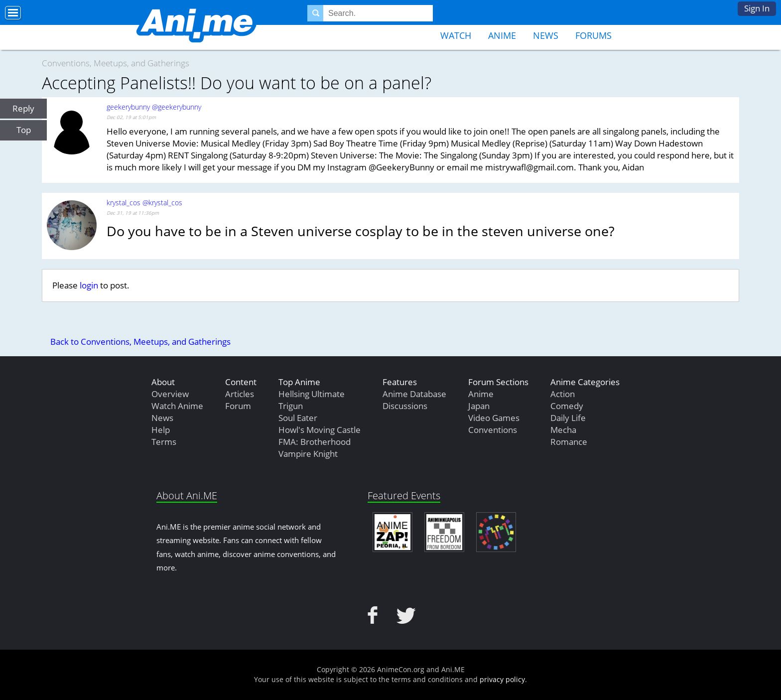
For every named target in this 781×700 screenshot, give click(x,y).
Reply (23, 108)
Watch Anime (177, 406)
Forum (238, 406)
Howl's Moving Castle (320, 430)
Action (563, 394)
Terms (164, 442)
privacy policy (502, 679)
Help (161, 430)
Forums (593, 35)
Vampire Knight (308, 454)
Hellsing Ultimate (312, 394)
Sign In (757, 8)
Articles (240, 394)
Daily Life (568, 418)
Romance (569, 442)
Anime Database (414, 394)
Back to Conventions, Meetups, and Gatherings (140, 342)
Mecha (563, 430)
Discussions (405, 406)
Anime (502, 35)
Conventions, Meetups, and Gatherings (116, 63)
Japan (479, 406)
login (89, 285)
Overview (170, 394)
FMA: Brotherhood (315, 442)
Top (24, 130)
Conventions (493, 430)
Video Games (494, 418)
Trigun (291, 406)
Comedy (567, 406)
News (546, 35)
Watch (456, 35)
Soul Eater (298, 418)
